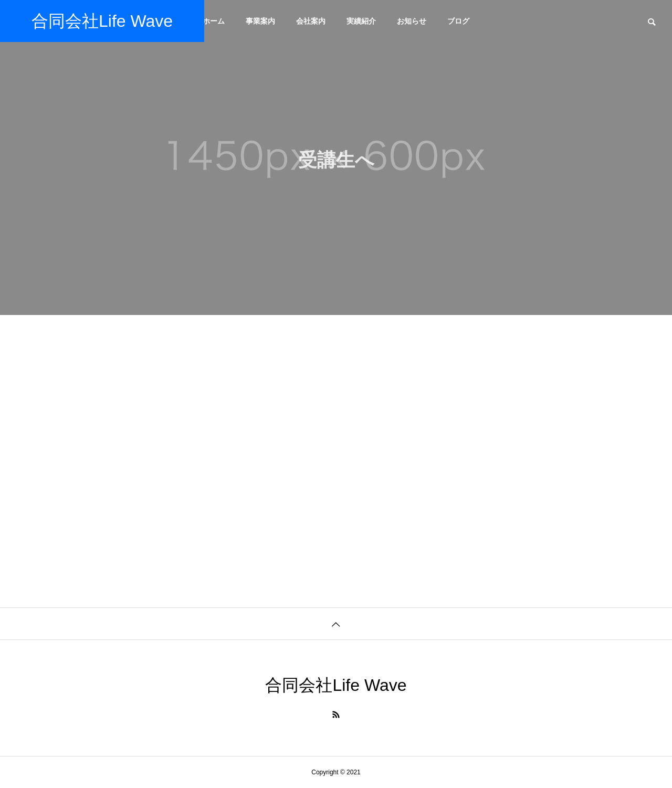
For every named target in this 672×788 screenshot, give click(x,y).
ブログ (458, 21)
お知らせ (412, 21)
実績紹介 (361, 21)
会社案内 (311, 21)
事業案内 (260, 21)
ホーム (214, 21)
